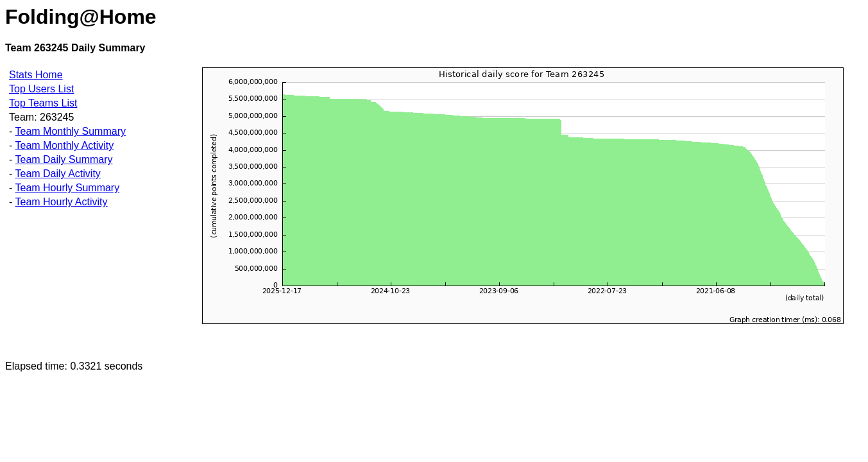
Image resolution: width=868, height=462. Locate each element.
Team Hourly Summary (67, 188)
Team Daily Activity (57, 174)
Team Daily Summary (64, 159)
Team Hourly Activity (61, 202)
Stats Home (36, 75)
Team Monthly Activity (64, 145)
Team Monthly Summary (70, 131)
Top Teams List (43, 103)
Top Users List (41, 89)
